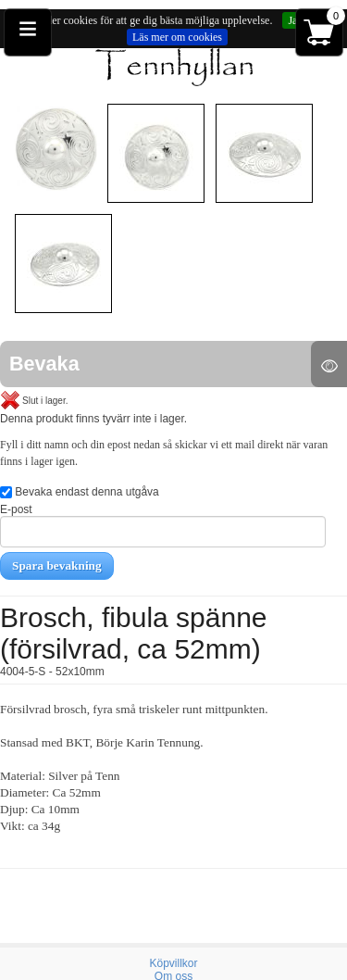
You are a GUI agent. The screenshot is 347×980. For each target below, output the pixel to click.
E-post (163, 525)
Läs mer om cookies (177, 37)
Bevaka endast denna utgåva (80, 492)
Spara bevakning (57, 565)
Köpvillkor (173, 963)
